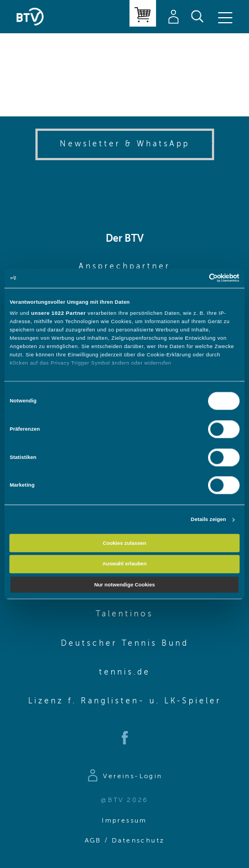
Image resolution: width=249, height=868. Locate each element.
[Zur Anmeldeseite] (124, 777)
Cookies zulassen (125, 543)
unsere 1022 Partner (58, 313)
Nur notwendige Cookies (124, 585)
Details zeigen (209, 520)
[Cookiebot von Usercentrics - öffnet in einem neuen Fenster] (191, 278)
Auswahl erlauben (124, 564)
